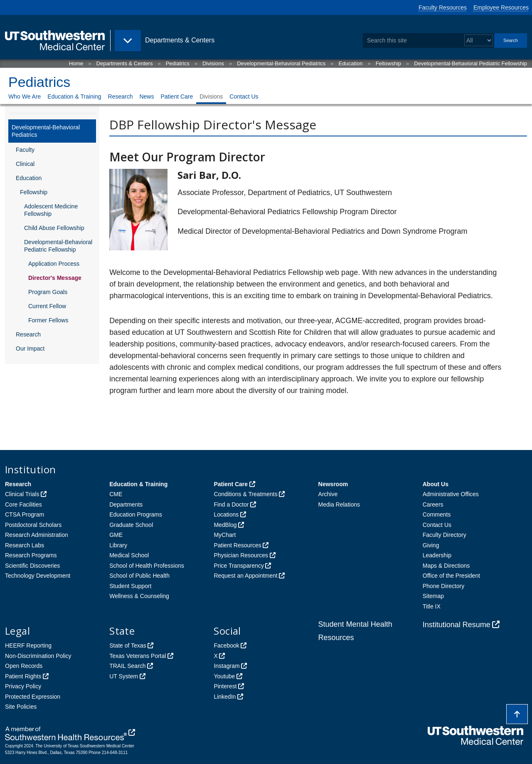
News (147, 96)
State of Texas (128, 645)
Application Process (54, 264)
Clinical (25, 164)
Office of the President (451, 576)
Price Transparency (239, 566)
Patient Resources (237, 545)
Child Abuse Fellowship (54, 228)
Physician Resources (241, 555)
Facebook (226, 645)
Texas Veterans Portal (138, 656)
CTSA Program (25, 514)
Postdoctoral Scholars (33, 525)
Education (351, 63)
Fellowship (388, 63)
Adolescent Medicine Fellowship (51, 210)
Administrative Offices (451, 494)
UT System (124, 676)
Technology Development (38, 576)
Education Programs (136, 514)
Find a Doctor (231, 504)
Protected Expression (33, 697)
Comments (437, 514)
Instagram (227, 666)
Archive (328, 494)
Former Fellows (48, 320)
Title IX (432, 606)
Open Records (24, 666)
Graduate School (131, 525)
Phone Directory (443, 586)
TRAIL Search (127, 666)
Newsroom (333, 484)
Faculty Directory (445, 535)
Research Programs (31, 555)
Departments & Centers (125, 63)
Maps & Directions (446, 566)
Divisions (213, 63)
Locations (226, 514)
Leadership (437, 555)
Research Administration (37, 535)
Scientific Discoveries (32, 566)
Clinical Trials (22, 494)
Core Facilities (23, 504)
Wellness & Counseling (139, 596)
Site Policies (21, 707)
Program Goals (48, 292)
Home (76, 63)
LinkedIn (225, 697)
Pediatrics (178, 63)
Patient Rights (23, 676)
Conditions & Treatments (245, 494)
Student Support (130, 586)
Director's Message (55, 278)
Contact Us (244, 96)
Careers (433, 504)
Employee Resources (501, 7)
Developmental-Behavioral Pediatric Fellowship (470, 63)
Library (118, 545)
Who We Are (25, 96)
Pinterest (225, 686)
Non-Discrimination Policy (38, 656)
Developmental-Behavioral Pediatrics (281, 63)
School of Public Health (139, 576)
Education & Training (74, 96)
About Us (436, 484)
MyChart (225, 535)
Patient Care (177, 96)
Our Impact (30, 349)
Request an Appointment (245, 576)
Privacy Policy (23, 686)
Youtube (224, 676)
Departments (126, 504)
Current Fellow (47, 306)
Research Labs (25, 545)
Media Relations (339, 504)
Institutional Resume (457, 625)
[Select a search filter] (479, 41)
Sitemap (433, 596)
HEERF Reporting (28, 645)
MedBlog (225, 525)
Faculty (25, 150)
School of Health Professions (147, 566)
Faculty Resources (443, 7)
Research (121, 96)
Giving (431, 545)
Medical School (129, 555)
